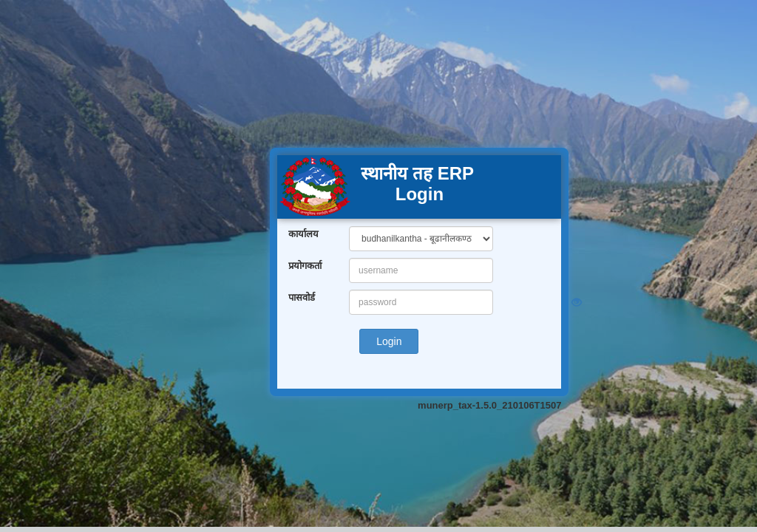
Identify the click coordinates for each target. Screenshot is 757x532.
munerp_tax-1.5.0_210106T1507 (489, 405)
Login (389, 341)
